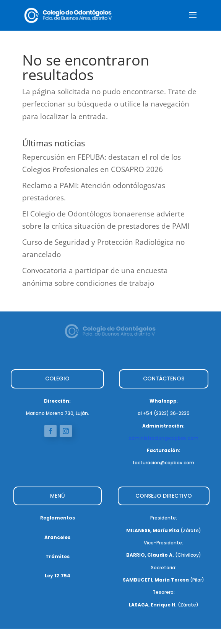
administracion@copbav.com (163, 438)
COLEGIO (57, 379)
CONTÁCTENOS (164, 379)
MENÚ (58, 496)
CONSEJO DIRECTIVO (164, 496)
